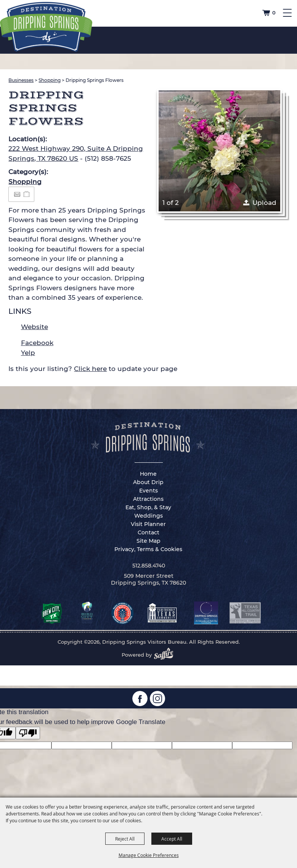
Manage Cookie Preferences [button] (149, 855)
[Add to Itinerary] (27, 194)
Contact (148, 532)
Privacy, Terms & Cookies (148, 549)
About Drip (148, 482)
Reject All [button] (125, 839)
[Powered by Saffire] (166, 655)
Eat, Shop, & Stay (148, 507)
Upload (264, 203)
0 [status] (274, 13)
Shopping (50, 80)
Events (148, 491)
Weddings (148, 516)
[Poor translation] (28, 733)
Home (148, 474)
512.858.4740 (149, 566)
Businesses (21, 80)
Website (35, 327)
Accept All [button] (172, 839)
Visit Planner (148, 524)
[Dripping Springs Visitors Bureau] (46, 27)
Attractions (148, 499)
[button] (219, 151)
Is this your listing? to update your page (93, 369)
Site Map (148, 541)
